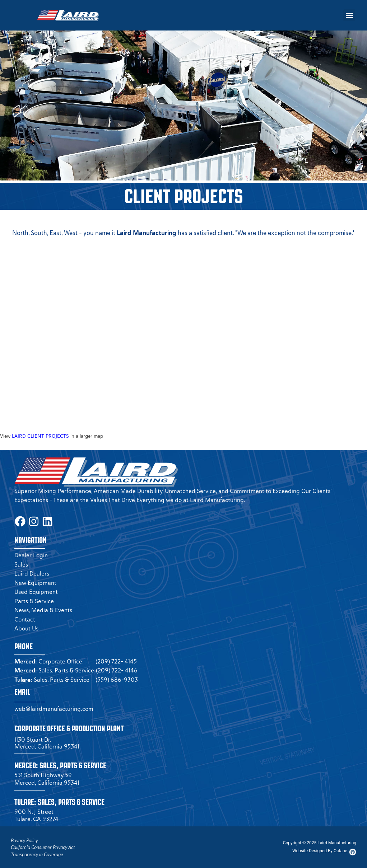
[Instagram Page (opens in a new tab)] (32, 521)
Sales (21, 563)
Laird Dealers (32, 573)
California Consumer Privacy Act (43, 847)
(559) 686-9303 (117, 679)
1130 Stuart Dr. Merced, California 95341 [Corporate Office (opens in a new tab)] (47, 742)
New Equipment (35, 582)
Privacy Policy (24, 839)
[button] (349, 15)
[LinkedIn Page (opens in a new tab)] (45, 521)
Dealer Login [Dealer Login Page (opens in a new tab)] (31, 554)
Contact (25, 618)
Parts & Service (34, 600)
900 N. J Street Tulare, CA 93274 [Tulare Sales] (36, 814)
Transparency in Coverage (37, 853)
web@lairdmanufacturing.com (54, 708)
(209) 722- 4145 (116, 660)
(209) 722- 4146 (117, 670)
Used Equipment (36, 591)
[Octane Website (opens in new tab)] (320, 850)
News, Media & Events (43, 609)
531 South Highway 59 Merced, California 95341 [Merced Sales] (47, 778)
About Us (26, 628)
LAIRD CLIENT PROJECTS (40, 436)
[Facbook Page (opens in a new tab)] (20, 521)
